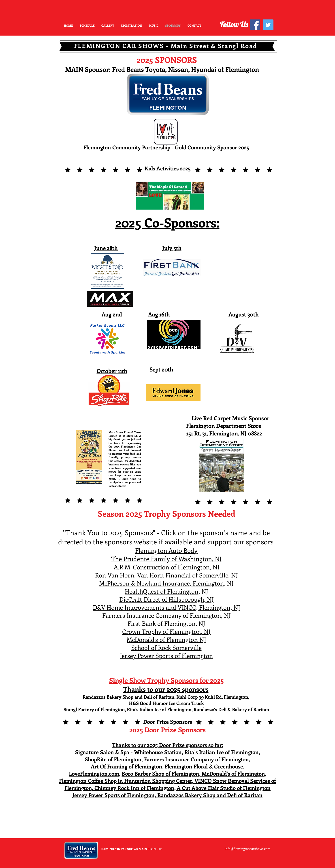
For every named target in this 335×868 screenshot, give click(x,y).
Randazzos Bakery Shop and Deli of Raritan (210, 795)
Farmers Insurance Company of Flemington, (197, 759)
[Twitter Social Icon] (268, 25)
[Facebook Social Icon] (255, 25)
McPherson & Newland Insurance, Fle (150, 583)
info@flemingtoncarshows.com (248, 849)
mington (212, 583)
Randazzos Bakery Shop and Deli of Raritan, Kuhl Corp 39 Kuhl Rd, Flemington (165, 697)
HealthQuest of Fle (150, 591)
